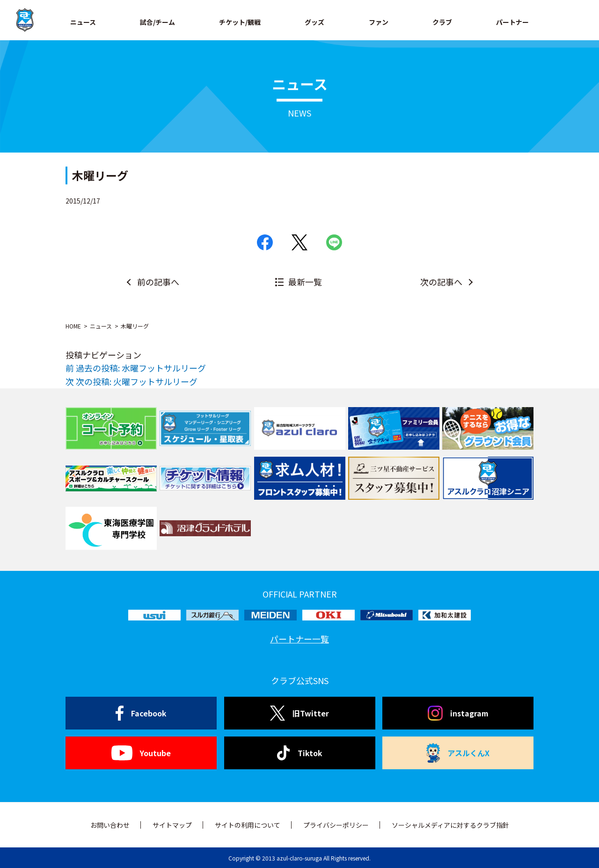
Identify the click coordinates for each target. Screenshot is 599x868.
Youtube (141, 753)
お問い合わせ (110, 825)
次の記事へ (441, 282)
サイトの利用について (248, 825)
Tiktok (300, 753)
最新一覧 (305, 282)
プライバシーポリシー (336, 825)
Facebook (141, 713)
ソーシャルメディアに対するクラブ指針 (450, 825)
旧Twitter (299, 713)
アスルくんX (458, 753)
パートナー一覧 (299, 639)
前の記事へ (158, 282)
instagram (458, 713)
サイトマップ (172, 825)
